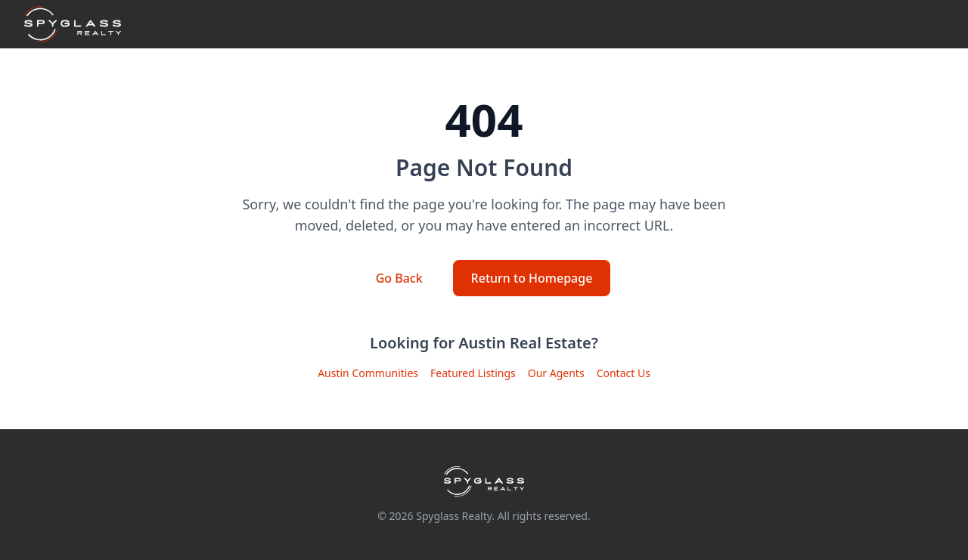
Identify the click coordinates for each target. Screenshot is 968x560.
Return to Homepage (532, 278)
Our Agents (556, 373)
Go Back (399, 278)
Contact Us (624, 373)
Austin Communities (368, 373)
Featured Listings (473, 373)
